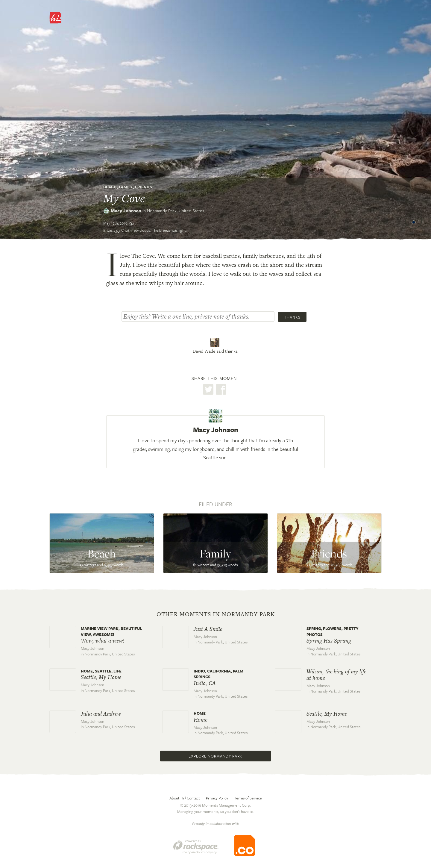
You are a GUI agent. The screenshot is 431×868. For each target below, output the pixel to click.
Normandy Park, (176, 210)
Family (126, 187)
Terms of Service (248, 798)
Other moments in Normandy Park (216, 614)
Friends (144, 187)
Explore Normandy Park (215, 756)
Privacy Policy (217, 798)
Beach (110, 187)
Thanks (292, 317)
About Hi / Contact (185, 798)
